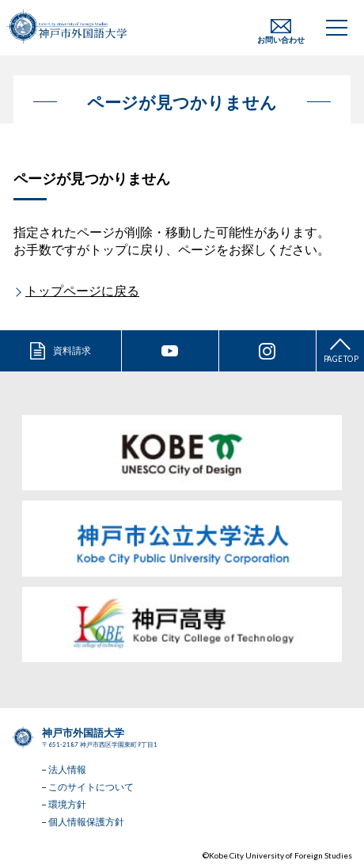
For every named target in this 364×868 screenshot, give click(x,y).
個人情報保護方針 (86, 822)
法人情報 (67, 769)
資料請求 (72, 350)
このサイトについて (91, 787)
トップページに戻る (82, 290)
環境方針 (67, 804)
